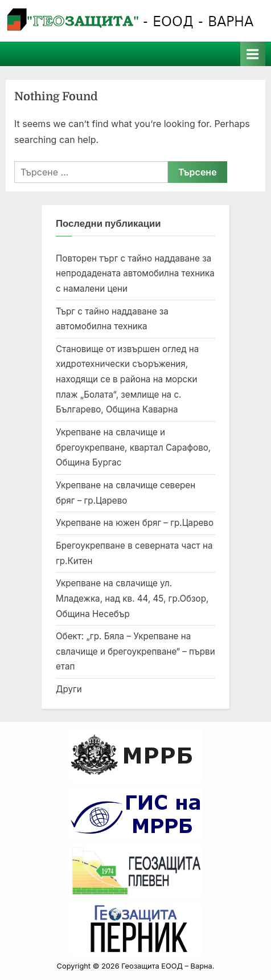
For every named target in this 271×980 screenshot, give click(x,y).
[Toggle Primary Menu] (253, 54)
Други (69, 689)
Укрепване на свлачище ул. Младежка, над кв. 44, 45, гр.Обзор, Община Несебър (132, 598)
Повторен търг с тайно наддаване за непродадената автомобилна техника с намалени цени (135, 273)
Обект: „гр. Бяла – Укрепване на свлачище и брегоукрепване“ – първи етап (135, 651)
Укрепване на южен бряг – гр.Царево (135, 523)
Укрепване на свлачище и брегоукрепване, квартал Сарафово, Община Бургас (133, 447)
